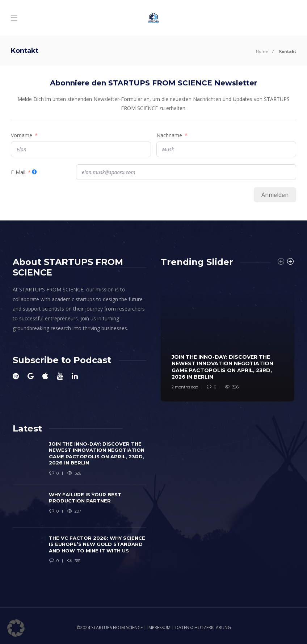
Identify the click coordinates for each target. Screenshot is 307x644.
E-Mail (18, 172)
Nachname (169, 135)
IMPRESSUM (159, 628)
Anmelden (275, 195)
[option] (228, 338)
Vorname (22, 135)
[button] (16, 628)
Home (262, 51)
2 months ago (185, 387)
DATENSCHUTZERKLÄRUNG (203, 628)
